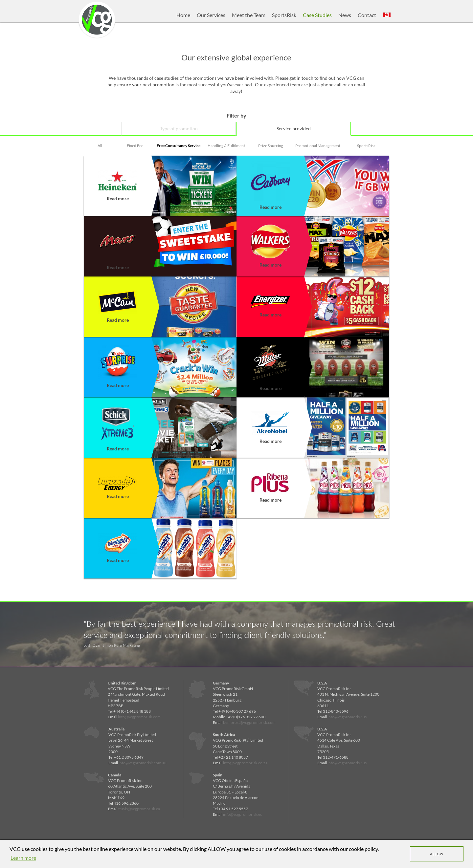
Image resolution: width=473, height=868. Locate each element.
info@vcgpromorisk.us (347, 717)
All (100, 146)
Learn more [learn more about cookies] (23, 858)
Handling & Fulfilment (226, 146)
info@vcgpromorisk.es (242, 814)
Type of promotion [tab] (179, 129)
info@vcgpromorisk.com (139, 717)
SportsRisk (284, 15)
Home (183, 15)
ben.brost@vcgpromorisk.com (249, 722)
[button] (387, 15)
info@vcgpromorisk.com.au (143, 763)
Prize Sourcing (271, 146)
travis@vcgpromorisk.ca (139, 809)
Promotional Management (318, 146)
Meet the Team (249, 15)
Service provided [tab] (294, 129)
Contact (367, 15)
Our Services (211, 15)
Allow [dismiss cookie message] (437, 854)
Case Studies (317, 15)
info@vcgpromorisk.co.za (245, 763)
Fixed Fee (135, 146)
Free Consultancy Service (179, 146)
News (345, 15)
